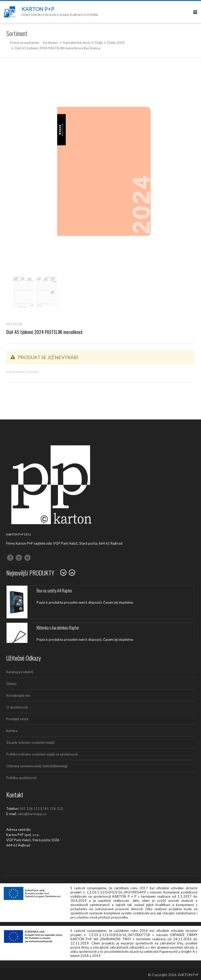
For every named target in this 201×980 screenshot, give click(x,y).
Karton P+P (38, 9)
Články (12, 684)
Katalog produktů (20, 672)
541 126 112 (53, 809)
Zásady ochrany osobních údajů (30, 742)
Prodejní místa (17, 719)
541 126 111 (30, 809)
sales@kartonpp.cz (32, 814)
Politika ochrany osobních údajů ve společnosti (42, 754)
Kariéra (12, 731)
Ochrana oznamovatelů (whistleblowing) (37, 766)
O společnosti (17, 707)
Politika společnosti (21, 778)
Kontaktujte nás (18, 695)
